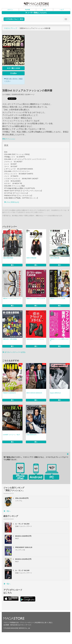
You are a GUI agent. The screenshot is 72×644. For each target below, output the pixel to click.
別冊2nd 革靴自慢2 (31, 258)
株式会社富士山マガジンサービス (21, 625)
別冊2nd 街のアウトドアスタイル (35, 339)
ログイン (10, 10)
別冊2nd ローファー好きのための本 (36, 298)
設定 (45, 10)
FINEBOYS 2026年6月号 (9, 393)
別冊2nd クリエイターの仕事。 (58, 298)
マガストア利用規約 (10, 623)
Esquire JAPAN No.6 (55, 393)
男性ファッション (9, 139)
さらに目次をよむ (12, 202)
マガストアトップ (11, 28)
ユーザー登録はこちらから (36, 13)
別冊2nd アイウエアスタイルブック (12, 298)
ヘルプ (62, 10)
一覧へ (7, 511)
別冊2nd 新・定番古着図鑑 (10, 339)
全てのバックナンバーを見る (14, 352)
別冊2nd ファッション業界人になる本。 (59, 340)
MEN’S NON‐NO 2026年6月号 (34, 393)
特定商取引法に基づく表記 (43, 623)
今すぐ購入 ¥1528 (14, 68)
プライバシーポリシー (27, 623)
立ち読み (13, 73)
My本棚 (27, 10)
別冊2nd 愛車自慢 (55, 258)
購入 (12, 265)
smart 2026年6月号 (31, 435)
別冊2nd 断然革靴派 (8, 258)
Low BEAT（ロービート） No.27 (11, 435)
